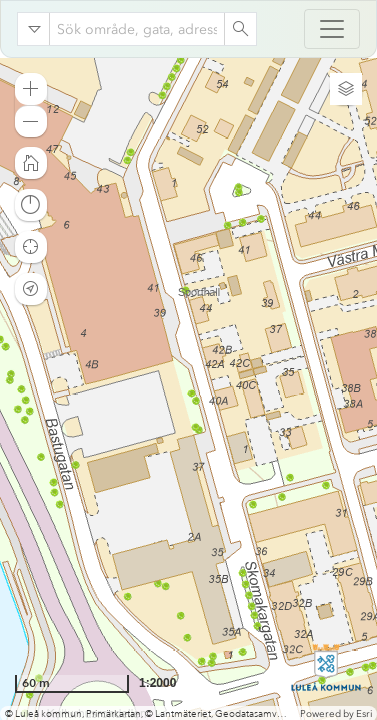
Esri (364, 714)
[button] (31, 89)
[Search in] (34, 29)
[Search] (240, 29)
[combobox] (137, 29)
